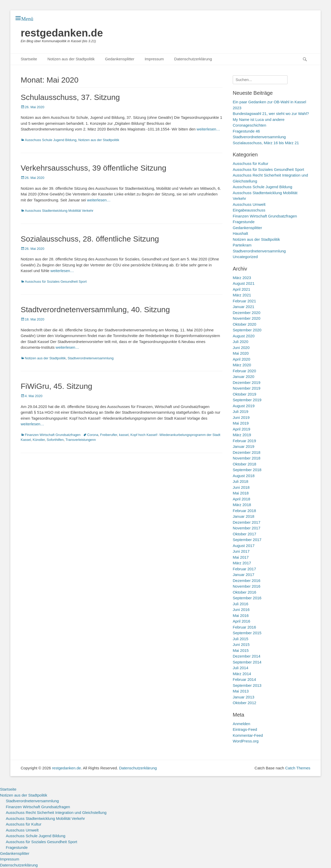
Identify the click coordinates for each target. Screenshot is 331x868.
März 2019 (242, 435)
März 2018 (242, 505)
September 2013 (247, 685)
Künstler (39, 440)
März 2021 (242, 295)
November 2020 (247, 318)
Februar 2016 (244, 627)
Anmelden (242, 724)
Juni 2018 (241, 487)
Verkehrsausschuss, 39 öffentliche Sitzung (93, 168)
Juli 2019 (240, 411)
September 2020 (247, 330)
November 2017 (247, 528)
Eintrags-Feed (245, 729)
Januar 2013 (243, 697)
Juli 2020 (240, 342)
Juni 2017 (241, 551)
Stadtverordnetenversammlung (91, 358)
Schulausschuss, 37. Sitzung (70, 97)
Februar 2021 (244, 301)
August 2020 (244, 336)
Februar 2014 (244, 679)
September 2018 (247, 470)
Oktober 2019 (245, 394)
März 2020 (242, 365)
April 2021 (242, 289)
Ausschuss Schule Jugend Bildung (51, 140)
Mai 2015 (241, 650)
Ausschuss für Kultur (251, 163)
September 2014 (247, 662)
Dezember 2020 (247, 313)
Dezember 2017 (247, 522)
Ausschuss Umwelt (249, 204)
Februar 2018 (244, 511)
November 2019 (247, 388)
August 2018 (244, 476)
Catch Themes (298, 768)
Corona (93, 435)
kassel (124, 435)
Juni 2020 (241, 348)
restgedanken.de (62, 33)
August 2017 (244, 546)
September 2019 (247, 400)
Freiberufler (109, 435)
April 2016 (242, 621)
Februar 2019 (244, 441)
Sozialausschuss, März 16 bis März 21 (266, 143)
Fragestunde (244, 222)
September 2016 (247, 598)
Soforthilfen (55, 440)
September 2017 (247, 540)
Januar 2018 (243, 516)
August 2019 (244, 406)
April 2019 (242, 429)
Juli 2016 (240, 604)
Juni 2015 (241, 644)
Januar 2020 (243, 377)
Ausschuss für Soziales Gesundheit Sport (56, 282)
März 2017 (242, 563)
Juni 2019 (241, 417)
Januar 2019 (243, 446)
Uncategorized (245, 257)
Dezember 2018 (247, 452)
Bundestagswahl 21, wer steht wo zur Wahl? (271, 114)
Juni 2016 (241, 610)
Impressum (154, 59)
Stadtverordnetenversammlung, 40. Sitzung (95, 309)
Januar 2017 (243, 575)
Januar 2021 (243, 307)
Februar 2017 (244, 569)
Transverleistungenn (81, 440)
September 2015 (247, 633)
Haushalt (240, 233)
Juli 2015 (240, 639)
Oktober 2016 (245, 592)
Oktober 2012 (245, 703)
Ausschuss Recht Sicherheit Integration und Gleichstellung (56, 812)
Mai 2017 (241, 557)
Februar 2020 (244, 371)
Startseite (29, 59)
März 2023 (242, 278)
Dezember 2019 (247, 382)
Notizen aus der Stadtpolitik (71, 59)
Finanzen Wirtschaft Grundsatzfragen (53, 435)
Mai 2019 (241, 423)
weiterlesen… (208, 129)
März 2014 (242, 674)
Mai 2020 (241, 353)
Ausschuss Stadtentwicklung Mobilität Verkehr (59, 211)
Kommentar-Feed (248, 735)
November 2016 (247, 586)
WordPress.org (246, 741)
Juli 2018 (240, 481)
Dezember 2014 (247, 656)
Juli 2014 (240, 668)
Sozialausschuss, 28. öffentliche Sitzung (90, 239)
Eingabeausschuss (249, 210)
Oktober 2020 (245, 324)
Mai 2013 (241, 691)
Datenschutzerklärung (193, 59)
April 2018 (242, 499)
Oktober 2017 (245, 534)
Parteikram (242, 245)
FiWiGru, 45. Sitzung (57, 386)
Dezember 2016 (247, 581)
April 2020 (242, 359)
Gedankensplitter (120, 59)
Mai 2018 (241, 493)
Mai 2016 (241, 615)
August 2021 (244, 283)
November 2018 (247, 458)
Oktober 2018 (245, 464)
